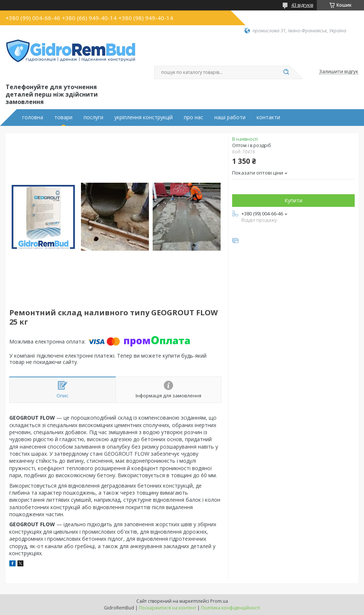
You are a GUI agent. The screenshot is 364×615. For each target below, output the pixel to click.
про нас (194, 117)
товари (63, 117)
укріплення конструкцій (144, 117)
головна (33, 117)
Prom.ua (219, 601)
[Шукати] (286, 72)
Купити (293, 200)
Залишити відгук (339, 72)
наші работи (230, 117)
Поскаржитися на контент (168, 608)
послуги (93, 117)
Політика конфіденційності (230, 608)
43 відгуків (302, 5)
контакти (268, 117)
